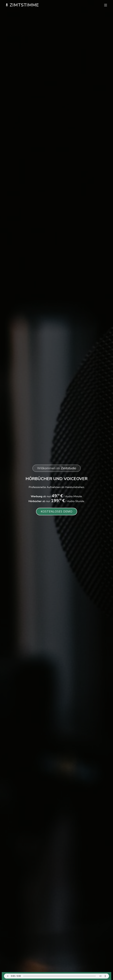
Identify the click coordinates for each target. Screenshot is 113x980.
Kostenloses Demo (57, 511)
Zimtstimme (22, 5)
